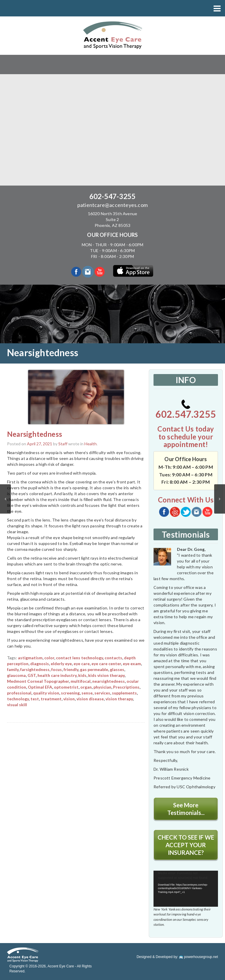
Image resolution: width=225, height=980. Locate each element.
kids (82, 675)
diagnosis (40, 664)
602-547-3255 (112, 196)
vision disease (90, 699)
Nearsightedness (35, 434)
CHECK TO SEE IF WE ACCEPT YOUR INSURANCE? (186, 845)
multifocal (81, 681)
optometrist (66, 687)
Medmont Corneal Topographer (38, 681)
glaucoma (16, 675)
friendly (71, 669)
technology (18, 699)
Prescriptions (126, 687)
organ (86, 687)
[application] (186, 889)
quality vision (46, 693)
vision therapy (119, 699)
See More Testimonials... (186, 809)
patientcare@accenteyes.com (112, 205)
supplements (124, 693)
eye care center (106, 664)
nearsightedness (109, 681)
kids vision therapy (106, 675)
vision (69, 699)
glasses (117, 669)
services (102, 693)
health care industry (57, 675)
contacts (113, 658)
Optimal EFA (40, 687)
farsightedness (35, 669)
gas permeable (94, 669)
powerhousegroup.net (199, 957)
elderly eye (61, 664)
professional (19, 693)
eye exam (132, 664)
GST (32, 675)
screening (70, 693)
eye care (82, 664)
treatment (51, 699)
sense (87, 693)
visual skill (17, 705)
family (13, 669)
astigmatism (30, 658)
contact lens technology (79, 658)
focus (57, 669)
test (35, 699)
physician (102, 687)
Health (91, 444)
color (49, 658)
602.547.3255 (186, 410)
